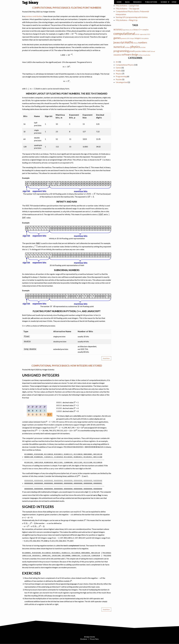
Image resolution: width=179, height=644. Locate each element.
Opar (174, 2)
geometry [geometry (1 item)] (124, 38)
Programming (121, 76)
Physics (119, 74)
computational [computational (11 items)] (124, 33)
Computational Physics (125, 65)
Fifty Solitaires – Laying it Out (127, 6)
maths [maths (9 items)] (129, 42)
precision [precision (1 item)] (143, 47)
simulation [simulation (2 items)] (117, 55)
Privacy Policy (94, 639)
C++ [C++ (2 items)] (140, 30)
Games (118, 68)
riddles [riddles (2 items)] (144, 51)
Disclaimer (84, 639)
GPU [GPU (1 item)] (128, 38)
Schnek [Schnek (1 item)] (153, 51)
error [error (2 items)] (137, 34)
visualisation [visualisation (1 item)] (147, 55)
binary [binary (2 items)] (136, 30)
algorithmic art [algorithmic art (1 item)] (127, 30)
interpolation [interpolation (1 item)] (145, 38)
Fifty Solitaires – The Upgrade (127, 9)
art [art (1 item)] (132, 30)
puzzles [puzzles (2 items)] (138, 51)
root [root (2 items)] (149, 51)
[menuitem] (119, 2)
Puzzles (119, 79)
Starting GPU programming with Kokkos (132, 17)
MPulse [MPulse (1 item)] (136, 43)
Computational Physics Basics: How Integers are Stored (67, 366)
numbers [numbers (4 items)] (143, 42)
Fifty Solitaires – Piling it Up (127, 20)
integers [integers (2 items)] (138, 38)
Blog (127, 2)
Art (117, 62)
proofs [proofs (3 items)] (132, 51)
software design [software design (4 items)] (130, 55)
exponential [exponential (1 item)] (143, 34)
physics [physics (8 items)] (135, 47)
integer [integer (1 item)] (132, 38)
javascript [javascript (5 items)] (119, 42)
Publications (151, 2)
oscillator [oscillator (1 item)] (127, 47)
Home (119, 2)
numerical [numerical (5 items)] (119, 47)
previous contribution (34, 16)
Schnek (164, 2)
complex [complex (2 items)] (145, 30)
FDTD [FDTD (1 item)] (148, 34)
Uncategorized (122, 82)
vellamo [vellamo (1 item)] (141, 55)
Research (137, 2)
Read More (106, 358)
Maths (118, 71)
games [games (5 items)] (117, 38)
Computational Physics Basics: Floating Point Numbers (67, 8)
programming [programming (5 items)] (121, 51)
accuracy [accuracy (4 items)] (118, 29)
